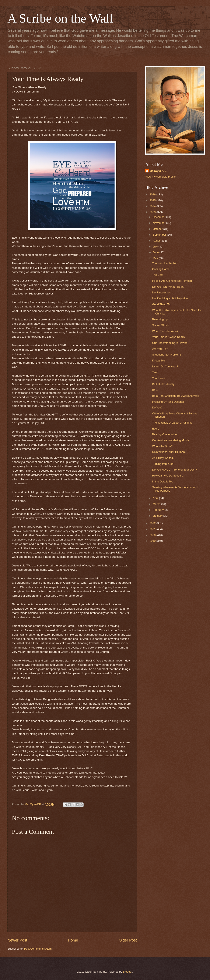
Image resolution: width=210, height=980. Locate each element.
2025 (153, 200)
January (158, 516)
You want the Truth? (164, 263)
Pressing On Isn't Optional (168, 402)
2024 (153, 206)
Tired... (156, 372)
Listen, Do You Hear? (165, 366)
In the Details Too (163, 481)
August (157, 241)
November (159, 223)
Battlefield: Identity (163, 384)
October (158, 229)
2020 (153, 535)
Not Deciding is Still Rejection (170, 298)
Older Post (128, 940)
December (159, 217)
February (159, 510)
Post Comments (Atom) (38, 949)
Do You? (157, 408)
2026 (153, 194)
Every (156, 429)
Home (73, 940)
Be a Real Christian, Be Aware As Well (175, 396)
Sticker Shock (160, 325)
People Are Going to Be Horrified (172, 281)
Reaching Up (160, 319)
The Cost (158, 275)
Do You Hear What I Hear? (168, 287)
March (157, 504)
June (156, 252)
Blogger (128, 972)
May (156, 258)
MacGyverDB (158, 171)
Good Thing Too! (162, 304)
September (160, 235)
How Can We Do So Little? (168, 476)
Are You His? (160, 349)
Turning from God (163, 464)
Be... (155, 390)
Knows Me (158, 361)
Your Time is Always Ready (169, 337)
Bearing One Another (165, 434)
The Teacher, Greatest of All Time (172, 423)
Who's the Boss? (162, 446)
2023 (153, 212)
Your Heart (159, 378)
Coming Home (161, 269)
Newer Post (17, 940)
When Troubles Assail (165, 331)
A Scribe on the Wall (60, 18)
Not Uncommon (162, 292)
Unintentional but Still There (169, 452)
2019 (153, 541)
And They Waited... (164, 458)
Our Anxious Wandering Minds (170, 440)
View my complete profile (160, 177)
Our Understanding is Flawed (170, 343)
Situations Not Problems (167, 355)
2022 (153, 523)
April (156, 498)
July (155, 247)
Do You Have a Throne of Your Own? (174, 470)
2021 (153, 529)
